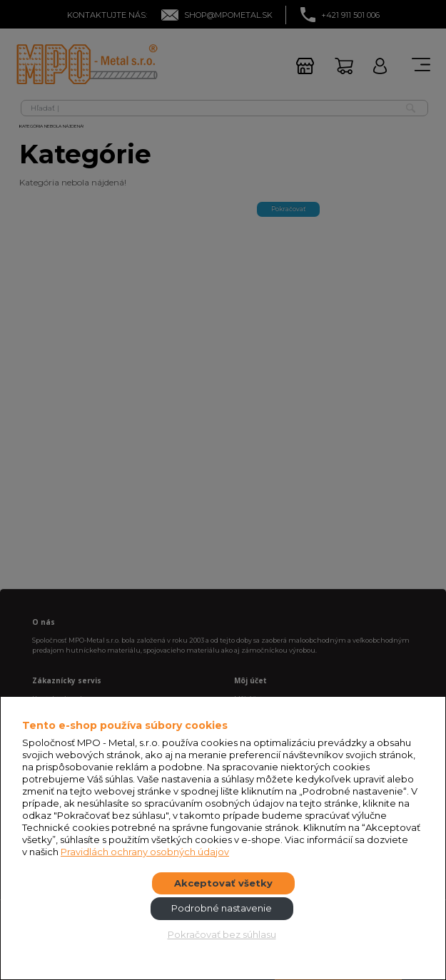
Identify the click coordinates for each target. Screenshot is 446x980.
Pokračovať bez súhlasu (222, 934)
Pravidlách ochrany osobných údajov (145, 852)
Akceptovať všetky (223, 883)
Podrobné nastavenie (222, 908)
